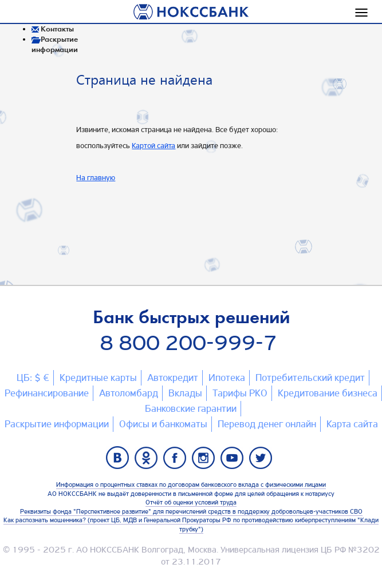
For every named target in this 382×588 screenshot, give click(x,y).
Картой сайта (153, 145)
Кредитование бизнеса (328, 393)
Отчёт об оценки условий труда (191, 502)
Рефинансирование (47, 393)
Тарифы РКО (240, 393)
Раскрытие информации (57, 424)
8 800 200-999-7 (188, 343)
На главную (96, 177)
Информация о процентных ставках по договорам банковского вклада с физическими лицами (191, 484)
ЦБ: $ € (33, 378)
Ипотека (227, 378)
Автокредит (173, 378)
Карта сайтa (352, 424)
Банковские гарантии (191, 408)
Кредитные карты (98, 378)
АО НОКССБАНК (108, 550)
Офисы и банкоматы (163, 424)
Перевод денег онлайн (267, 424)
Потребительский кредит (310, 378)
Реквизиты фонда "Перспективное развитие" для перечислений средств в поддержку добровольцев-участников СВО (191, 511)
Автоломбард (129, 393)
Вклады (185, 393)
